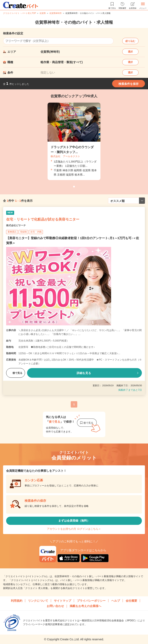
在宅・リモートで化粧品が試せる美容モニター (43, 219)
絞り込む (130, 41)
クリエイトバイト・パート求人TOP (19, 13)
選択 (130, 52)
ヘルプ (116, 601)
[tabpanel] (74, 141)
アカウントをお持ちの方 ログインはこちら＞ (74, 529)
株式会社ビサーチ (16, 225)
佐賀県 (43, 13)
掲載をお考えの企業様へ (85, 606)
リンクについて (38, 601)
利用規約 (17, 601)
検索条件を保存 (129, 84)
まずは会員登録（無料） (74, 521)
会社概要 (131, 601)
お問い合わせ (55, 606)
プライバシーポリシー (91, 601)
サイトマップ (63, 601)
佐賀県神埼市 (56, 13)
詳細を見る (84, 373)
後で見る (16, 373)
